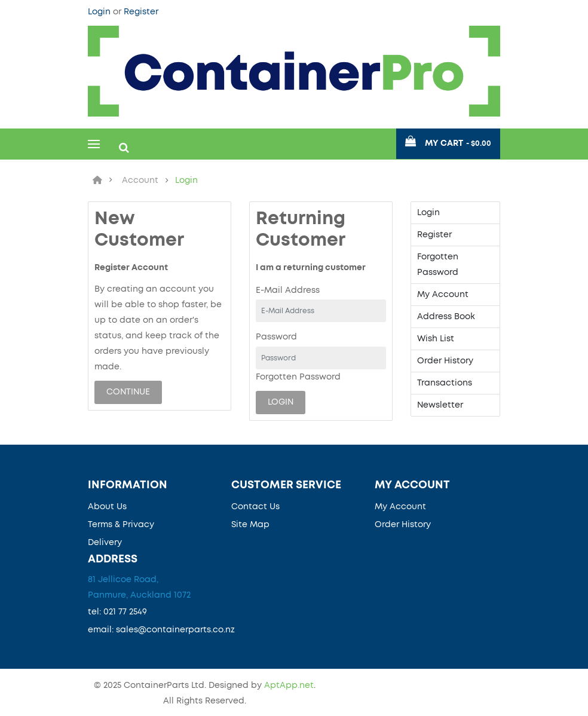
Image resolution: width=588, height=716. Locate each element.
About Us (107, 507)
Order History (445, 361)
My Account (443, 295)
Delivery (105, 543)
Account (140, 180)
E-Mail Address (288, 290)
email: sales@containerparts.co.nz (161, 630)
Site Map (250, 525)
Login (100, 12)
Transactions (445, 383)
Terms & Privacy (121, 525)
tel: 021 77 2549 (117, 612)
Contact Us (255, 507)
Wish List (436, 339)
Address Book (446, 317)
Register (141, 12)
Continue (128, 392)
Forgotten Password (298, 377)
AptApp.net (289, 686)
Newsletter (440, 405)
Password (276, 337)
